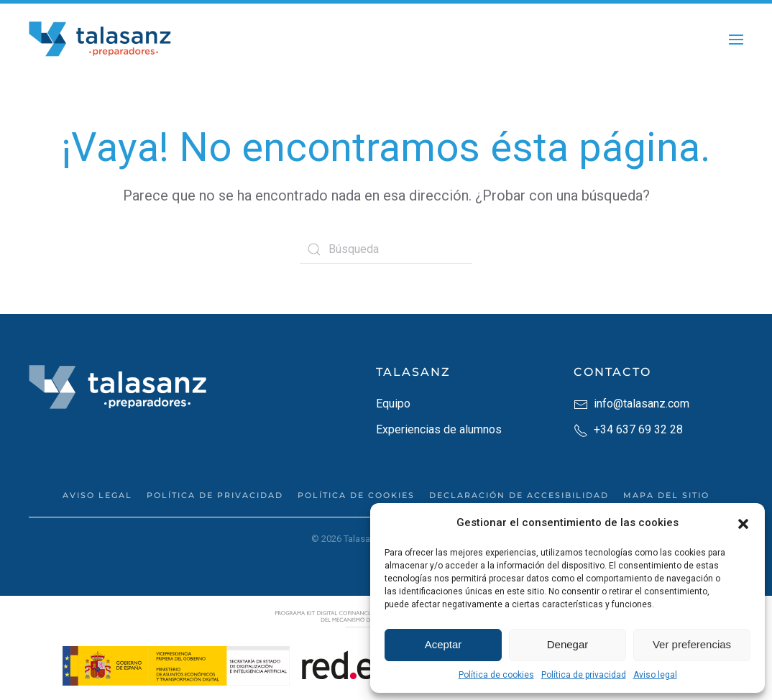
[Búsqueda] (386, 249)
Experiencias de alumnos (439, 429)
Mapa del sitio (666, 495)
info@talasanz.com (631, 404)
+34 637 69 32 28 (628, 429)
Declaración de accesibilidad (519, 495)
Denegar (568, 644)
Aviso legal (655, 675)
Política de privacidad (584, 675)
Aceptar (444, 644)
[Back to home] (101, 40)
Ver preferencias (692, 644)
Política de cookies (496, 675)
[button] (743, 522)
